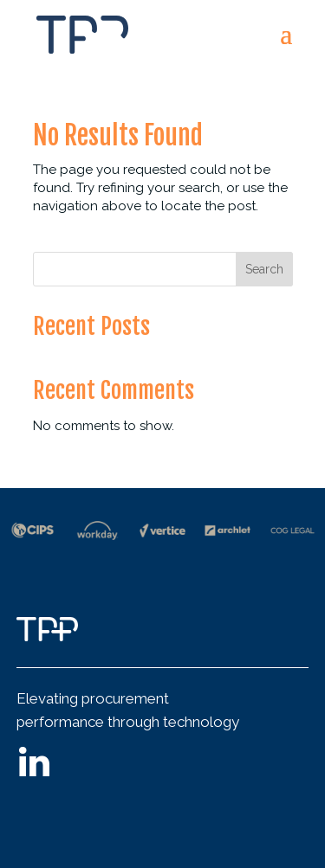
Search (264, 269)
